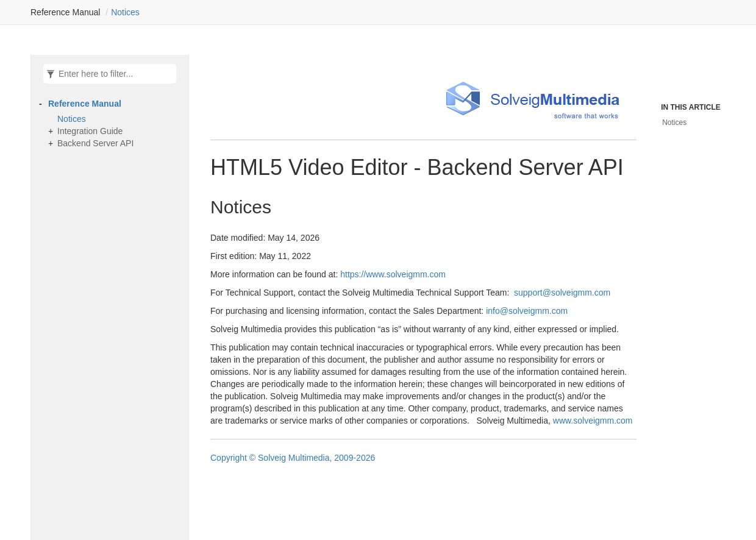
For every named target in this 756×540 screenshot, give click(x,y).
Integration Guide (90, 131)
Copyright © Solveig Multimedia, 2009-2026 (293, 458)
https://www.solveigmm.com (393, 274)
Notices (125, 12)
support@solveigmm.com (562, 293)
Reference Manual (85, 104)
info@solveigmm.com (527, 311)
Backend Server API (95, 143)
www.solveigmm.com (593, 421)
